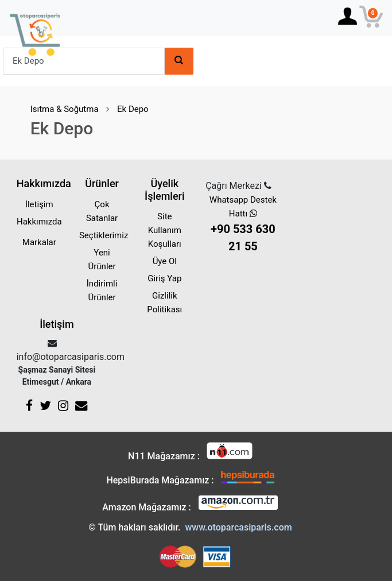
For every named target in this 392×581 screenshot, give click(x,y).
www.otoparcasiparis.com (238, 527)
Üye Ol (165, 261)
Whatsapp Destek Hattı (243, 225)
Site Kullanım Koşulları (165, 230)
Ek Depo (133, 109)
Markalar (39, 242)
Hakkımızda (39, 222)
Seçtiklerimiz (104, 235)
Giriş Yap (164, 278)
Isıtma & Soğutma (65, 109)
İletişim (39, 204)
